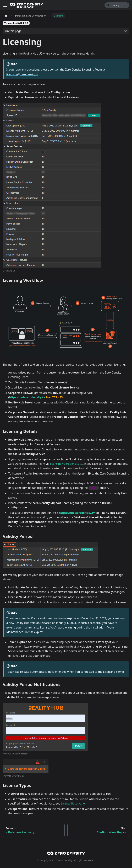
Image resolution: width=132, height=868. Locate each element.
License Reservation (74, 803)
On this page (13, 31)
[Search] (117, 5)
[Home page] (6, 16)
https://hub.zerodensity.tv (27, 397)
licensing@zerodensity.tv (22, 74)
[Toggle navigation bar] (5, 5)
